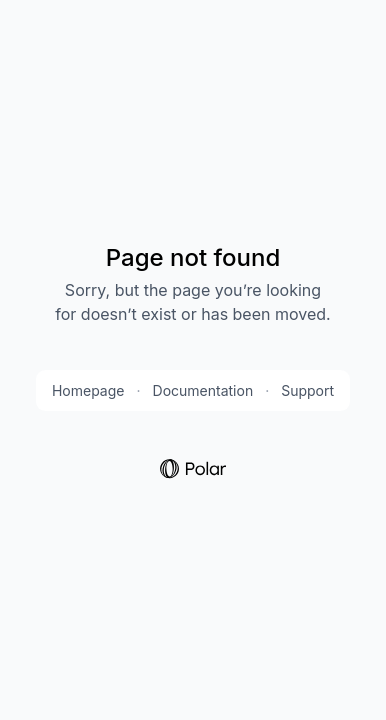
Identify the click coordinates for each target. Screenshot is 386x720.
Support (307, 390)
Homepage (88, 390)
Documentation (203, 390)
